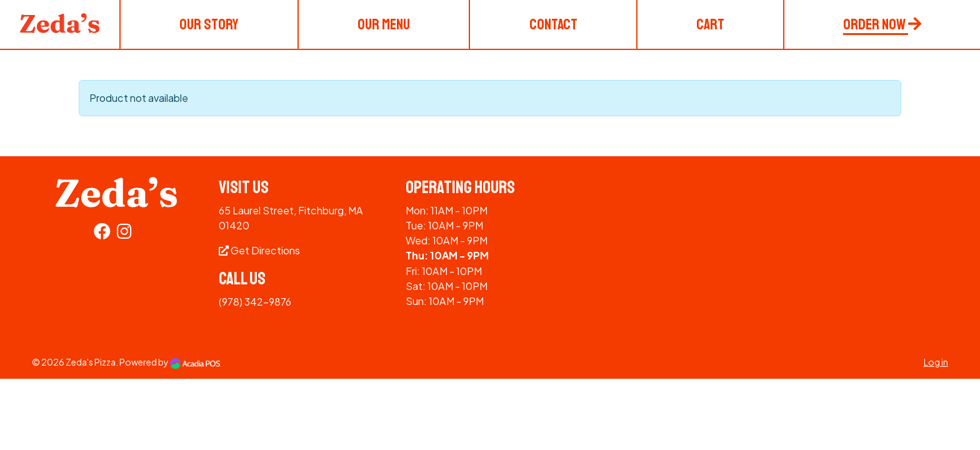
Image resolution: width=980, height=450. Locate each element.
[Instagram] (124, 233)
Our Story (209, 24)
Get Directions (259, 250)
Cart (710, 24)
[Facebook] (102, 233)
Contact (553, 24)
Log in (936, 362)
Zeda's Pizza (91, 362)
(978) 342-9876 (255, 302)
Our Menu (384, 24)
